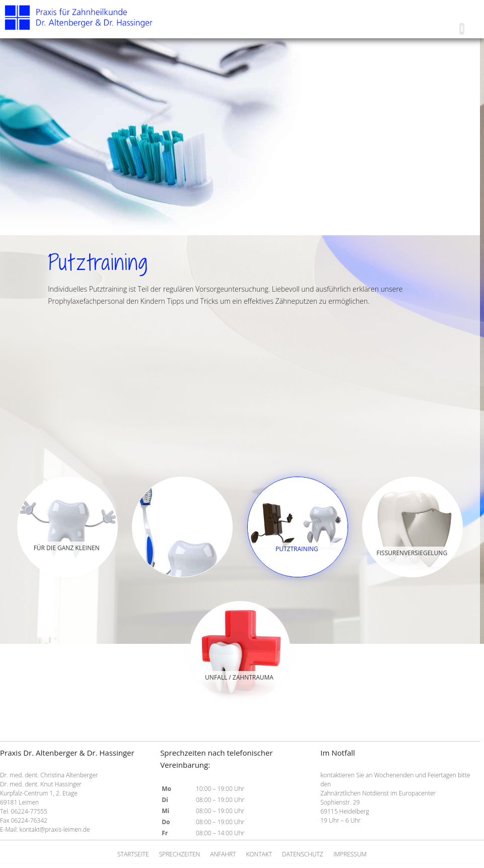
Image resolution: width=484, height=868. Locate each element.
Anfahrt (223, 854)
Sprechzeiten (180, 854)
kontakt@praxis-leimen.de (55, 829)
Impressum (350, 854)
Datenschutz (303, 854)
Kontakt (259, 854)
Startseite (133, 854)
